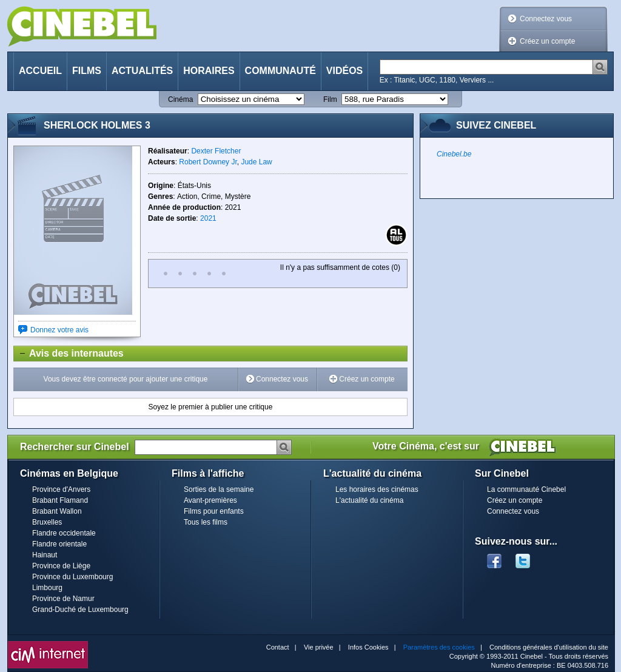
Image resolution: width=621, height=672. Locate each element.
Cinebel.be (454, 154)
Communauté (280, 71)
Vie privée (319, 647)
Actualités (142, 71)
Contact (278, 647)
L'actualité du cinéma (369, 500)
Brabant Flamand (60, 500)
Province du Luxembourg (72, 577)
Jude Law (256, 162)
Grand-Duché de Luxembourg (80, 610)
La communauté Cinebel (526, 489)
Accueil (40, 71)
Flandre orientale (59, 544)
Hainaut (45, 555)
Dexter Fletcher (216, 151)
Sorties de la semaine (219, 489)
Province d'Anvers (61, 489)
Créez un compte (547, 41)
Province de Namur (63, 599)
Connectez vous (546, 19)
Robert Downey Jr (208, 162)
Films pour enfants (214, 511)
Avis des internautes (69, 354)
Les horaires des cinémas (377, 489)
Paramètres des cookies (439, 647)
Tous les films (206, 522)
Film (330, 99)
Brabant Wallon (57, 511)
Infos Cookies (368, 647)
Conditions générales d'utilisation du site (549, 647)
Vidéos (344, 71)
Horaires (209, 71)
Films (87, 71)
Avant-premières (210, 500)
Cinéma (180, 99)
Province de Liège (61, 566)
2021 (208, 218)
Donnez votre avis (59, 330)
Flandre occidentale (64, 533)
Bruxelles (47, 522)
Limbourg (47, 588)
